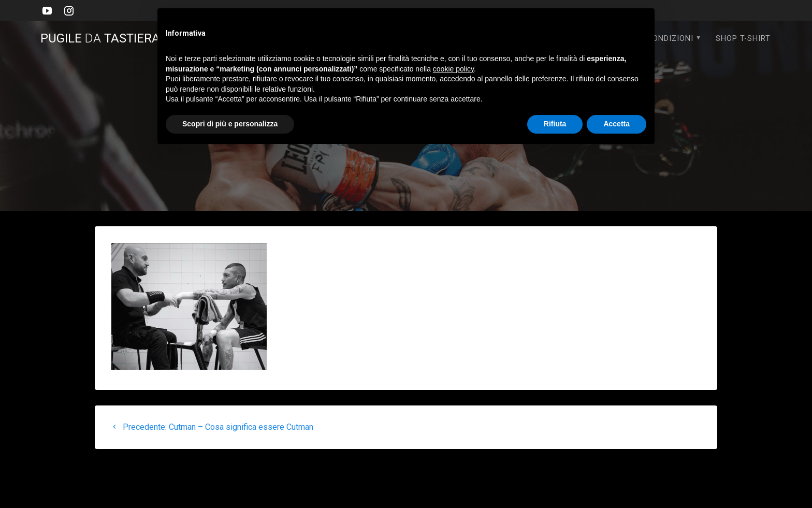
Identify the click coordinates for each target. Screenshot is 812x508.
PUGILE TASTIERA (107, 38)
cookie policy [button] (453, 69)
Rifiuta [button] (555, 124)
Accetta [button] (617, 124)
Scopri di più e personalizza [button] (230, 124)
